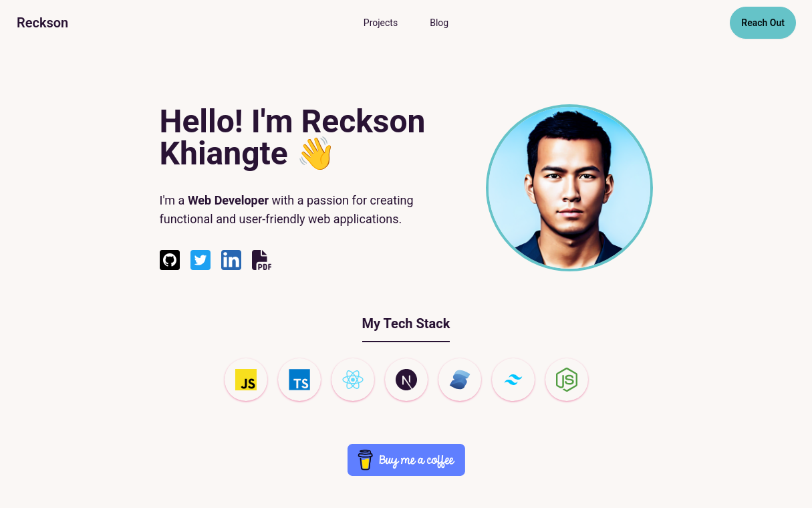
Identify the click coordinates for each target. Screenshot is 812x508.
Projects (381, 23)
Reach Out (763, 23)
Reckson (42, 23)
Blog (439, 23)
